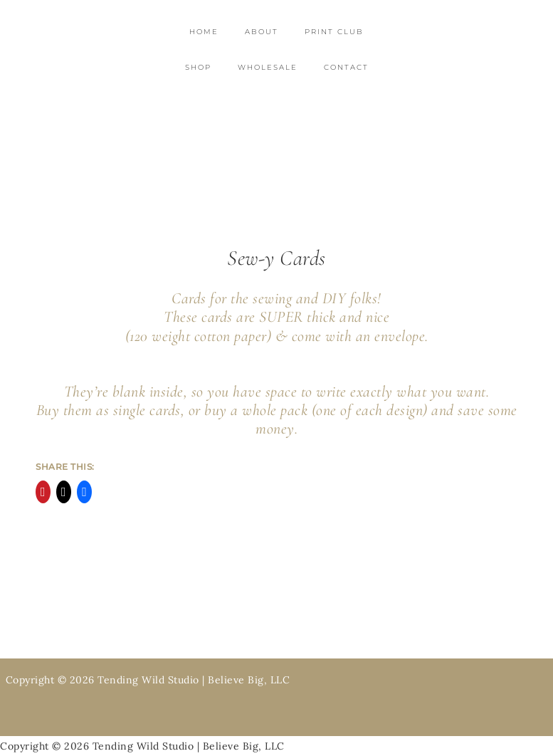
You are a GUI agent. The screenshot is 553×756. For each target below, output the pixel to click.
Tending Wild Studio (276, 130)
